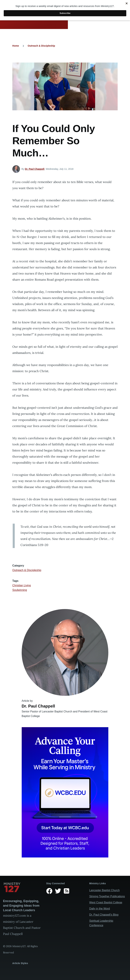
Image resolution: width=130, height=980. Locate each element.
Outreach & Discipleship (41, 46)
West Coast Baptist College (106, 902)
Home (16, 46)
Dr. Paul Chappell (35, 169)
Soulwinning (20, 590)
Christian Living (22, 585)
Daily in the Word (100, 909)
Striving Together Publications (107, 896)
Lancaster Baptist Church (104, 890)
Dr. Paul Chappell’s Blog (104, 915)
